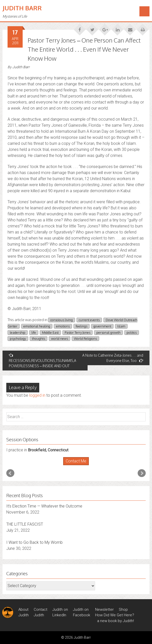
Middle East (50, 332)
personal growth (108, 332)
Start (74, 465)
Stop (78, 465)
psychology (18, 338)
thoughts (39, 338)
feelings (82, 326)
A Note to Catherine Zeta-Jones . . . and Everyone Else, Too (113, 358)
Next (142, 473)
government (102, 326)
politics (132, 332)
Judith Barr (22, 8)
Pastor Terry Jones (78, 332)
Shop (123, 609)
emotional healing (37, 326)
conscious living (62, 320)
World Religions (85, 338)
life (34, 332)
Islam (121, 326)
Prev (10, 473)
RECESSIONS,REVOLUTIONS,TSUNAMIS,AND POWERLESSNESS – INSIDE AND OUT (45, 361)
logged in (37, 395)
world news (60, 338)
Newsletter (104, 609)
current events (89, 320)
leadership (18, 332)
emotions (63, 326)
